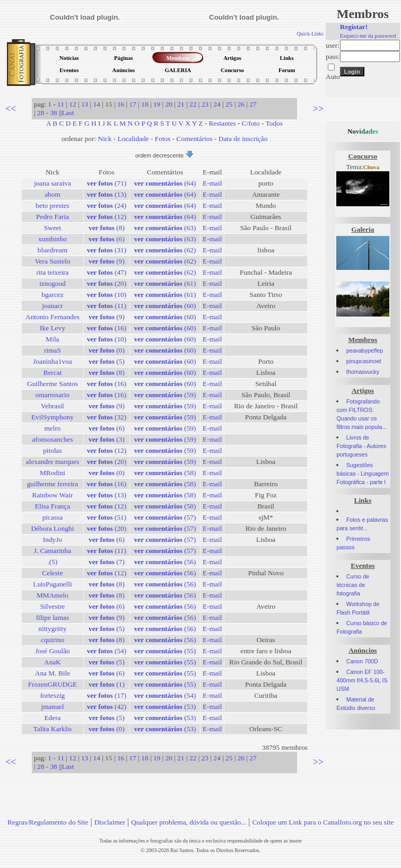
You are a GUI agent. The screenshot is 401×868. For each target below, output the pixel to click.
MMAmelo (53, 595)
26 (241, 104)
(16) (107, 328)
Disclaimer (110, 822)
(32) (107, 417)
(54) (107, 651)
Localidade (133, 139)
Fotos (163, 139)
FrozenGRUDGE (53, 684)
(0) (107, 350)
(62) (165, 250)
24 (217, 104)
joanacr (52, 306)
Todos (274, 123)
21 (181, 104)
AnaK (53, 662)
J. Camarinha (53, 551)
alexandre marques (53, 462)
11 (61, 104)
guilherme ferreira (53, 484)
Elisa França (53, 506)
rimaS (53, 350)
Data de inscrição (243, 139)
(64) (165, 183)
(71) (107, 183)
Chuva (371, 167)
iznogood (53, 283)
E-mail (212, 183)
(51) (107, 517)
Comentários (195, 139)
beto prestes (52, 205)
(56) (165, 562)
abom (53, 194)
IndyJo (53, 540)
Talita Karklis (53, 729)
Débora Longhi (52, 528)
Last (68, 113)
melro (52, 428)
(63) (165, 228)
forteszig (53, 695)
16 (121, 104)
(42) (107, 707)
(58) (165, 473)
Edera (52, 718)
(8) (107, 228)
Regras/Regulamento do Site (48, 822)
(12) (107, 217)
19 (157, 104)
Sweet (53, 228)
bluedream (53, 250)
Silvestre (53, 606)
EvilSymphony (53, 417)
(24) (107, 205)
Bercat (53, 372)
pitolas (53, 450)
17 (133, 104)
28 (41, 113)
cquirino (53, 640)
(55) (165, 651)
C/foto (251, 123)
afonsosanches (52, 439)
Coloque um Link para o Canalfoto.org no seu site (323, 822)
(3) (107, 439)
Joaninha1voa (52, 361)
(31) (107, 250)
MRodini (53, 473)
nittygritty (52, 629)
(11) (107, 306)
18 (145, 104)
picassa (53, 517)
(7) (107, 562)
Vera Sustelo (52, 261)
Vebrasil (53, 406)
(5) (107, 361)
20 (169, 104)
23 (205, 104)
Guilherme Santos (53, 384)
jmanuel (52, 707)
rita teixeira (52, 272)
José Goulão (53, 651)
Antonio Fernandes (53, 317)
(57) (165, 517)
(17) (107, 695)
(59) (165, 395)
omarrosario (53, 395)
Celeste (52, 573)
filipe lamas (53, 617)
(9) (107, 261)
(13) (107, 194)
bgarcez (52, 295)
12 (72, 104)
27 (253, 104)
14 (97, 104)
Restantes (222, 123)
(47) (107, 272)
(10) (107, 295)
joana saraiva (53, 183)
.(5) (53, 562)
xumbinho (53, 239)
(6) (107, 239)
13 (85, 104)
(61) (165, 283)
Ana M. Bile (53, 673)
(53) (165, 707)
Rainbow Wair (53, 495)
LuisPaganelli (52, 584)
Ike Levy (53, 328)
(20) (107, 283)
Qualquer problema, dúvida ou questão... (189, 822)
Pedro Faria (53, 217)
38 (53, 113)
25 (229, 104)
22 (193, 104)
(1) (107, 684)
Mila (52, 339)
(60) (165, 306)
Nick (105, 139)
